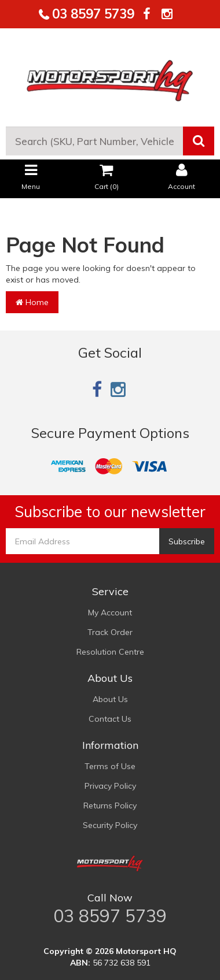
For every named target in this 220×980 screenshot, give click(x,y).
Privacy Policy (110, 786)
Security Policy (110, 825)
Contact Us (110, 719)
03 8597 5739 (91, 14)
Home (32, 302)
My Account (110, 612)
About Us (110, 699)
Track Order (110, 632)
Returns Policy (110, 805)
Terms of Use (110, 766)
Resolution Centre (110, 652)
